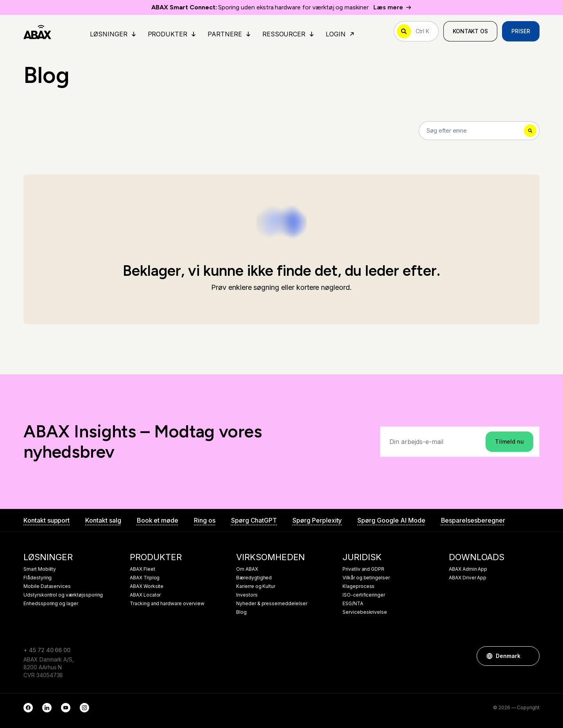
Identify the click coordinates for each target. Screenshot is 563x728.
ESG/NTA (353, 604)
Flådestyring (38, 578)
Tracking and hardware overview (167, 604)
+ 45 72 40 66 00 (47, 650)
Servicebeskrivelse (365, 612)
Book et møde (158, 520)
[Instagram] (84, 708)
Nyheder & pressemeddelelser (272, 604)
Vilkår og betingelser (366, 578)
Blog (241, 612)
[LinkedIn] (47, 708)
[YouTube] (66, 708)
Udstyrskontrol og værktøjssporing (63, 595)
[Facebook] (28, 708)
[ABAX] (37, 31)
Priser (521, 31)
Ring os (205, 520)
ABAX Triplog (145, 578)
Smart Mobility (40, 569)
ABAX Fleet (143, 569)
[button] (530, 656)
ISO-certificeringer (364, 595)
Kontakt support (47, 520)
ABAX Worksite (147, 586)
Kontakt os (471, 31)
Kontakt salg (103, 520)
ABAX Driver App (468, 578)
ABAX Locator (145, 595)
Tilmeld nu (509, 441)
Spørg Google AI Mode (391, 520)
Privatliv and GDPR (363, 569)
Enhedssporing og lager (51, 604)
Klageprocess (359, 586)
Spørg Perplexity (317, 520)
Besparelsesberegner (473, 520)
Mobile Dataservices (47, 586)
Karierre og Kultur (256, 586)
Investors (247, 595)
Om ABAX (247, 569)
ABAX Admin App (468, 569)
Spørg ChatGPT (254, 520)
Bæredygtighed (254, 578)
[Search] (479, 131)
